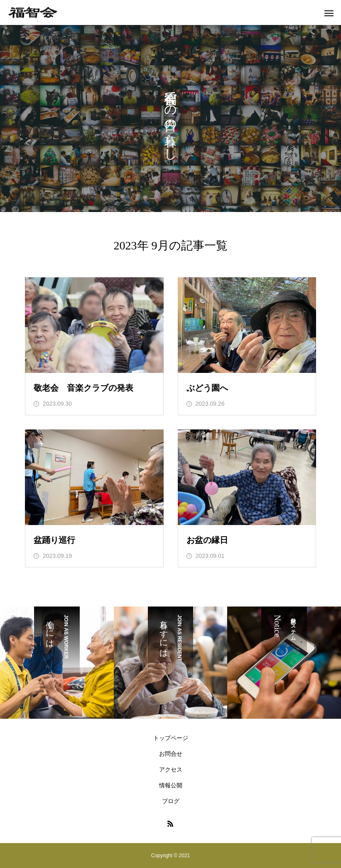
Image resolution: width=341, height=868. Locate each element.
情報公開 (171, 785)
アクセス (171, 769)
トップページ (171, 738)
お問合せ (171, 754)
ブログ (171, 801)
